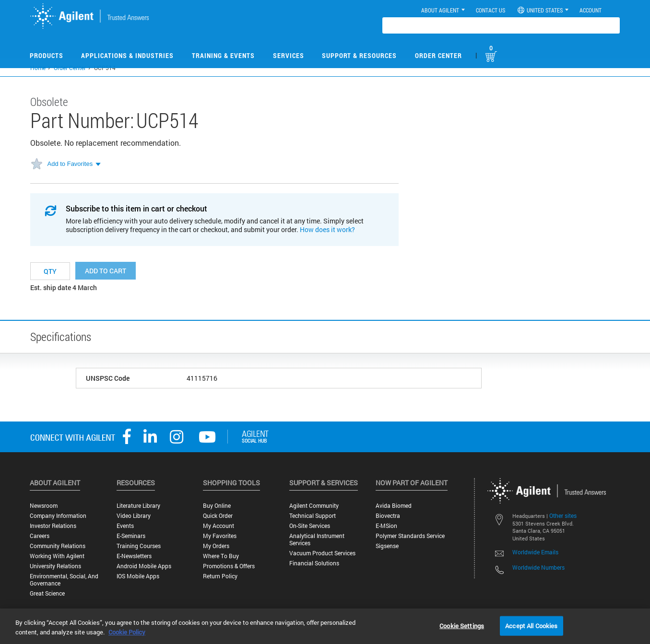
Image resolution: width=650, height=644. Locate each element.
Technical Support (313, 516)
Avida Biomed (394, 506)
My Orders (216, 546)
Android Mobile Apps (144, 566)
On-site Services (310, 526)
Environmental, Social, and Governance (64, 580)
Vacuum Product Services (322, 553)
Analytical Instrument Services (317, 539)
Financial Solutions (314, 563)
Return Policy (220, 576)
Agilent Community (314, 506)
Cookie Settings (462, 625)
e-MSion (386, 526)
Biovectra (388, 516)
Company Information (58, 516)
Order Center (438, 55)
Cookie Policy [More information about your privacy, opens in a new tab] (127, 632)
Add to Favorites (70, 164)
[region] (325, 626)
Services (289, 55)
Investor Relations (53, 526)
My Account (219, 526)
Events (125, 526)
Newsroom (44, 506)
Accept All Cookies (531, 625)
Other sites (563, 515)
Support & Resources (359, 55)
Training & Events (223, 55)
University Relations (55, 566)
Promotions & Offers (229, 566)
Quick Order (218, 516)
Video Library (134, 516)
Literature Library (138, 506)
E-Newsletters (134, 556)
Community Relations (58, 546)
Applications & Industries (127, 55)
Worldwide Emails (535, 552)
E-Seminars (131, 536)
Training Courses (139, 546)
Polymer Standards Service (410, 536)
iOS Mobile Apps (138, 576)
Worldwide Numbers (538, 567)
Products (47, 55)
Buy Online (217, 506)
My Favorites (220, 536)
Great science (47, 593)
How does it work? (327, 229)
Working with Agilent (57, 556)
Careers (40, 536)
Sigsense (387, 546)
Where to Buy (221, 556)
